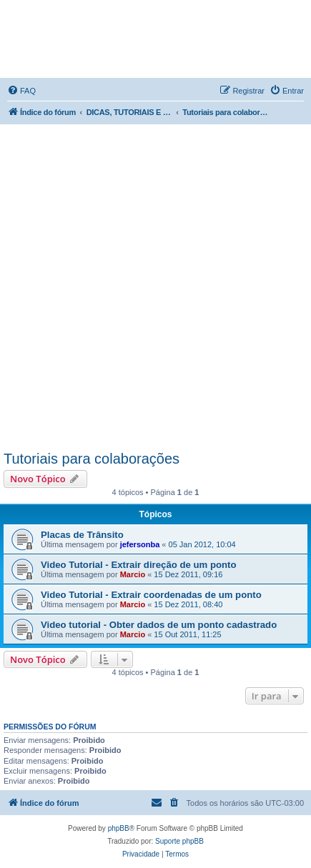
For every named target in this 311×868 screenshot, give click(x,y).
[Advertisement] (155, 287)
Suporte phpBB (179, 841)
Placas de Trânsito (82, 535)
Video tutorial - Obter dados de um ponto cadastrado (159, 625)
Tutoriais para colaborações (92, 459)
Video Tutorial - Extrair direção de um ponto (139, 565)
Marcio (133, 574)
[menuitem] (21, 91)
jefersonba (140, 544)
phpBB (119, 828)
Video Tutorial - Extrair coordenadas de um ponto (151, 595)
